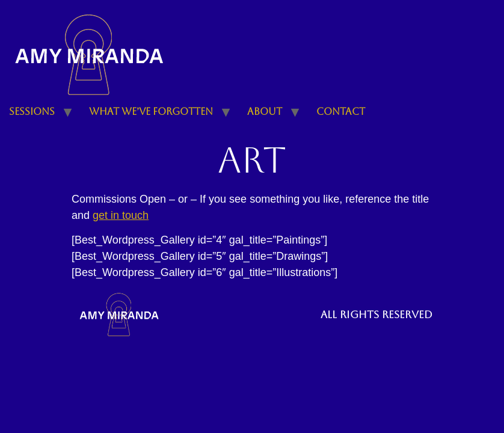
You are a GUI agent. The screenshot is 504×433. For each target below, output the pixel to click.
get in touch (121, 215)
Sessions (32, 112)
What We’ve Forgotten (151, 112)
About (265, 112)
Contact (341, 112)
